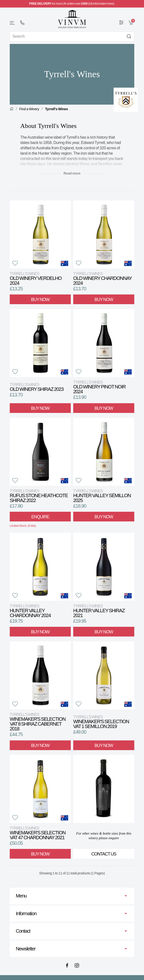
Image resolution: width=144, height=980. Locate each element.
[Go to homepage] (72, 19)
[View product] (40, 235)
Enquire (40, 517)
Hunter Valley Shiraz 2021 (99, 611)
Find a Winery (29, 109)
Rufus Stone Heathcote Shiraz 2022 (39, 496)
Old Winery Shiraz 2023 (37, 387)
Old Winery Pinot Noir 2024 (99, 387)
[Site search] (72, 37)
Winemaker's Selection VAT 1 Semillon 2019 (101, 722)
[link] (131, 22)
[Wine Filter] (121, 22)
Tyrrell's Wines (56, 109)
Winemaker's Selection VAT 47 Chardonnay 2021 (38, 833)
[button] (12, 23)
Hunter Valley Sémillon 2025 (102, 496)
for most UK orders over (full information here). (72, 4)
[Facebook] (67, 965)
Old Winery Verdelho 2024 (36, 279)
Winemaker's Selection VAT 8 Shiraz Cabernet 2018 (38, 722)
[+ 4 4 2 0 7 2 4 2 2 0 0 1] (22, 23)
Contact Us (104, 854)
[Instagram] (77, 965)
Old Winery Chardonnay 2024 (103, 279)
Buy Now (40, 300)
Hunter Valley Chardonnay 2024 (30, 611)
